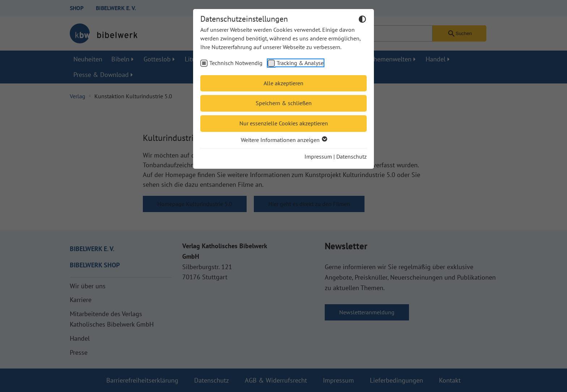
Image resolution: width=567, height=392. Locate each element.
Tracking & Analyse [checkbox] (300, 63)
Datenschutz (351, 156)
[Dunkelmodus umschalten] (362, 20)
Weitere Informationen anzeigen (284, 140)
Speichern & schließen (284, 103)
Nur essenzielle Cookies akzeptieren (284, 123)
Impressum (318, 156)
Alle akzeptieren (283, 83)
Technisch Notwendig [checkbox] (236, 63)
